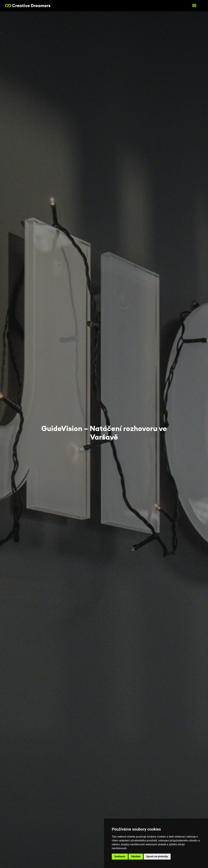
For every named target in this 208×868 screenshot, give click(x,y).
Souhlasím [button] (120, 856)
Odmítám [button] (136, 856)
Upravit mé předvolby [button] (157, 856)
